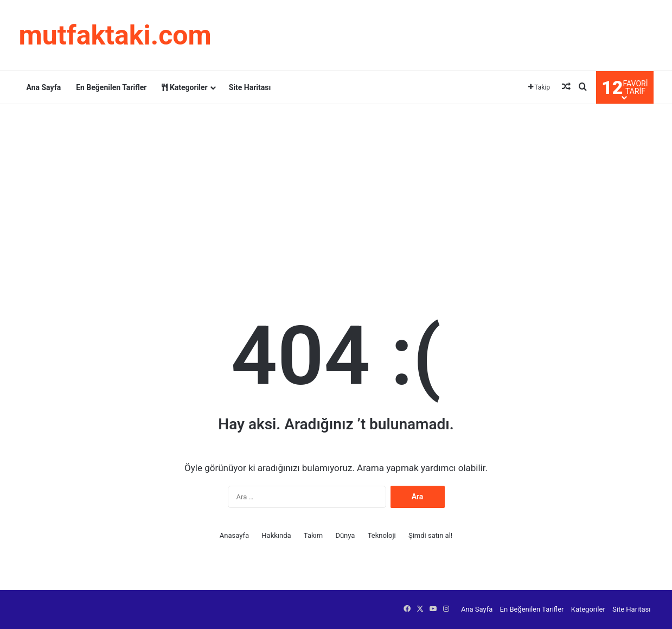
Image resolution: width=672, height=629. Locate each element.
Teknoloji (382, 535)
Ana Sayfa (44, 87)
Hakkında (276, 535)
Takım (313, 535)
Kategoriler (184, 87)
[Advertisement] (336, 191)
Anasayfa (234, 535)
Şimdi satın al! (430, 535)
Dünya (345, 535)
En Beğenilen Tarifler (111, 87)
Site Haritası (250, 87)
